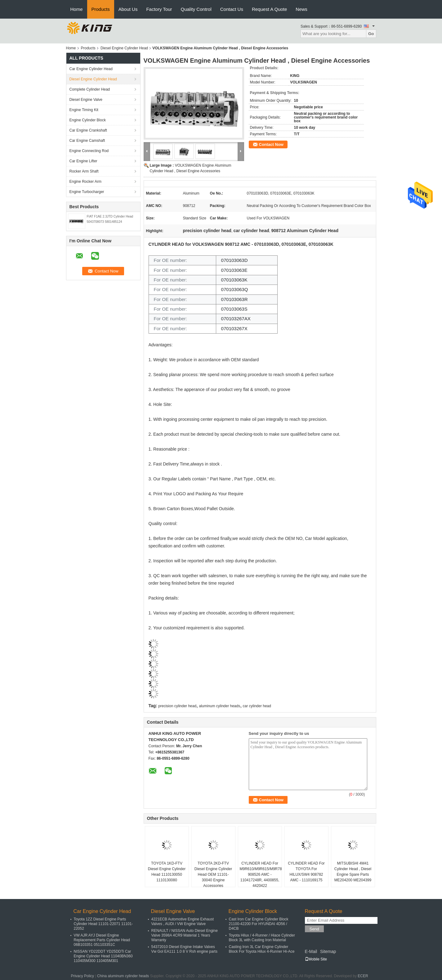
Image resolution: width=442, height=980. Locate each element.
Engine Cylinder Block (88, 120)
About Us (128, 9)
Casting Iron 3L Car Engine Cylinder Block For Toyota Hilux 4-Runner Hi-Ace (262, 949)
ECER (363, 976)
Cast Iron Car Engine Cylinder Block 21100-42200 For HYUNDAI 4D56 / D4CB (259, 924)
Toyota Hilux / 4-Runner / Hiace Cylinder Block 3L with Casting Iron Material (262, 938)
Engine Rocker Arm (85, 182)
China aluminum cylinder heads (123, 976)
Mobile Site (316, 959)
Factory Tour (159, 9)
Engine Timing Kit (84, 110)
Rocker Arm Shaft (84, 171)
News (301, 9)
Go (371, 34)
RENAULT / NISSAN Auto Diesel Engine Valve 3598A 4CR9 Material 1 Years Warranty (185, 935)
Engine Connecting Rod (89, 151)
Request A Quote (269, 9)
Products (101, 9)
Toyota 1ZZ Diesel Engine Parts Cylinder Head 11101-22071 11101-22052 (103, 924)
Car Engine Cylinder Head (91, 69)
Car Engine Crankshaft (88, 130)
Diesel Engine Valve (86, 100)
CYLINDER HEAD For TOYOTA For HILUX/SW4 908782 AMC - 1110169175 (306, 872)
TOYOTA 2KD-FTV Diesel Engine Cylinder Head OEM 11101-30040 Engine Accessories (213, 874)
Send (314, 929)
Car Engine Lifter (83, 161)
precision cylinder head (177, 706)
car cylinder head (257, 706)
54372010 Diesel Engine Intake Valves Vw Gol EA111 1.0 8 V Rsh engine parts (184, 949)
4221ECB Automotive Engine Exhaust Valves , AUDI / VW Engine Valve (183, 922)
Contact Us (232, 9)
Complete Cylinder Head (90, 89)
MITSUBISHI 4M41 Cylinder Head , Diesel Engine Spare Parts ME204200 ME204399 (353, 872)
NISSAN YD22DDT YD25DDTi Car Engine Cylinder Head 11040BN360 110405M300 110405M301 (103, 956)
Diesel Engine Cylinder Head (124, 48)
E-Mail (311, 951)
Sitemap (328, 951)
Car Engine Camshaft (87, 141)
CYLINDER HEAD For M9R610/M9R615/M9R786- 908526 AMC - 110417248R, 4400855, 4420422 (261, 874)
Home (77, 9)
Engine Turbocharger (87, 192)
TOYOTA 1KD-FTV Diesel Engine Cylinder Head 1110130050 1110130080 (167, 872)
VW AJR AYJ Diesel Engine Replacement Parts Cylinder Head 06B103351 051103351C (102, 940)
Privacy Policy (82, 976)
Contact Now (271, 144)
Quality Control (196, 9)
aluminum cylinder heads (219, 706)
